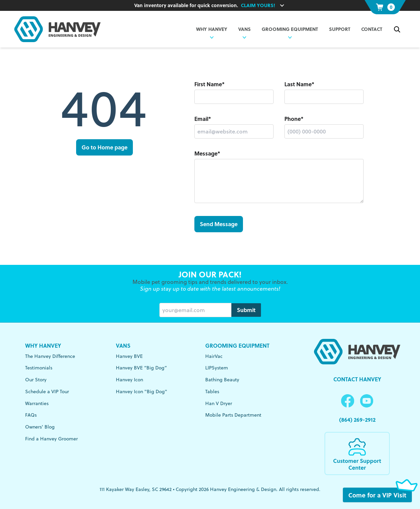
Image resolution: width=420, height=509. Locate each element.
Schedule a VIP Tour (47, 391)
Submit (246, 310)
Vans (123, 346)
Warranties (37, 403)
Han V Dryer (219, 403)
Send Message (219, 224)
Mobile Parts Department (233, 415)
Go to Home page (104, 147)
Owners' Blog (40, 427)
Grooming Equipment (290, 29)
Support (340, 29)
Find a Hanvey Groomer (51, 439)
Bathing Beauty (222, 379)
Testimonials (39, 368)
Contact (372, 29)
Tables (212, 391)
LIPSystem (217, 368)
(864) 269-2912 (357, 420)
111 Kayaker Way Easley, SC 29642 (136, 489)
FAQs (31, 415)
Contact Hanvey (357, 379)
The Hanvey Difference (50, 356)
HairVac (214, 356)
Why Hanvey (43, 346)
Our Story (36, 379)
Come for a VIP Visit (380, 495)
